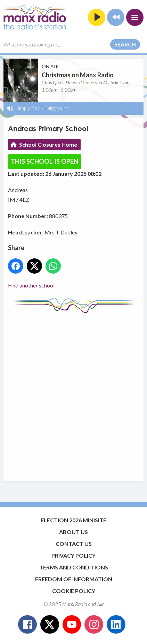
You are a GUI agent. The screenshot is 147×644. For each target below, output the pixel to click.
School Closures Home (48, 144)
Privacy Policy (73, 555)
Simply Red (28, 108)
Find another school (31, 285)
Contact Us (74, 544)
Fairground (57, 108)
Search (125, 44)
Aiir (100, 604)
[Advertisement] (73, 394)
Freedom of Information (74, 579)
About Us (73, 532)
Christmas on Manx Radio (78, 75)
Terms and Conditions (74, 567)
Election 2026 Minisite (73, 520)
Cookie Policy (74, 591)
